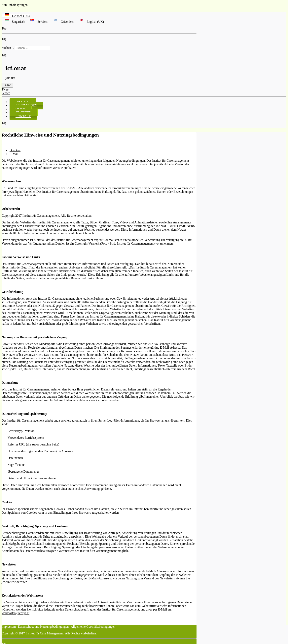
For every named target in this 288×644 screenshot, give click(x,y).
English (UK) (90, 22)
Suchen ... (8, 48)
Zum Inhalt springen (15, 5)
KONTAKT (23, 116)
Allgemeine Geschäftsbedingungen (93, 627)
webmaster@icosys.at (16, 613)
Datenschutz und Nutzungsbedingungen (43, 627)
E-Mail (14, 154)
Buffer (6, 93)
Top (4, 28)
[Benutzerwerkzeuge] (3, 145)
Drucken (15, 150)
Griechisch (63, 22)
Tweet (5, 89)
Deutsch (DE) (16, 16)
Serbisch (38, 22)
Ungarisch (14, 22)
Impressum (9, 627)
